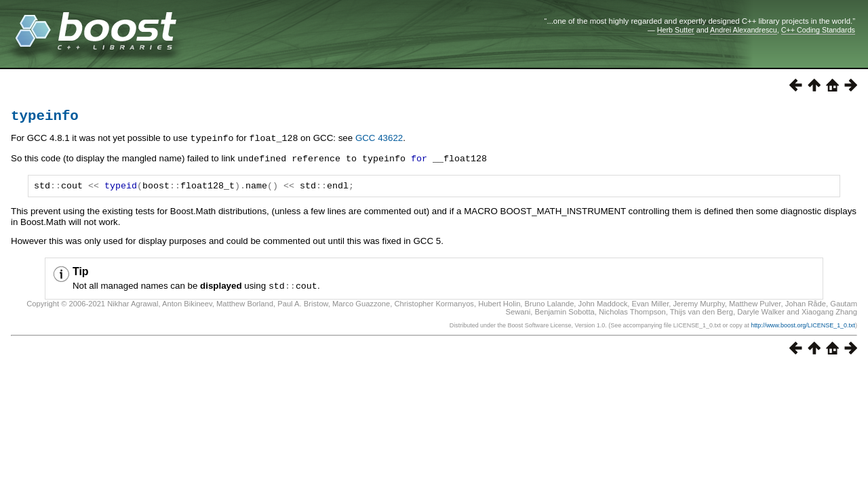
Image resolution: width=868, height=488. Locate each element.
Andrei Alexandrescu (744, 30)
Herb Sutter (676, 30)
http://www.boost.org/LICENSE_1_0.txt (803, 329)
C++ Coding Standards (818, 30)
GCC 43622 (379, 141)
